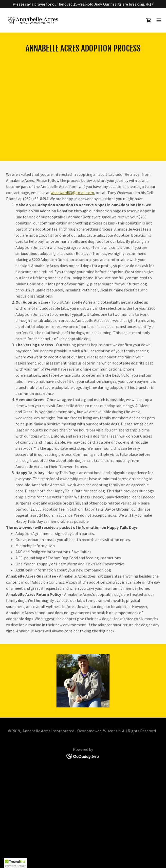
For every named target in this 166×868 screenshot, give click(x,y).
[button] (159, 20)
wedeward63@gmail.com (72, 193)
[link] (32, 20)
